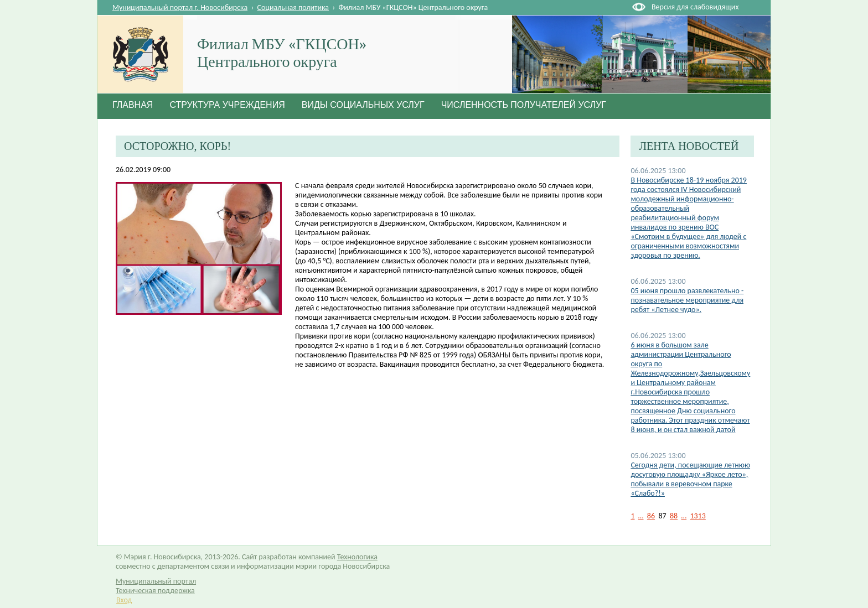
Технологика (357, 557)
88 (674, 516)
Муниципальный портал (156, 581)
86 (651, 516)
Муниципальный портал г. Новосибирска (180, 7)
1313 (698, 516)
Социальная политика (293, 7)
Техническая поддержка (155, 591)
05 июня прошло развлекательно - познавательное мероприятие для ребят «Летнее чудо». (687, 300)
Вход (124, 600)
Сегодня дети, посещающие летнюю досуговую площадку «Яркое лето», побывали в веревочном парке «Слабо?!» (690, 479)
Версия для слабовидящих (695, 7)
